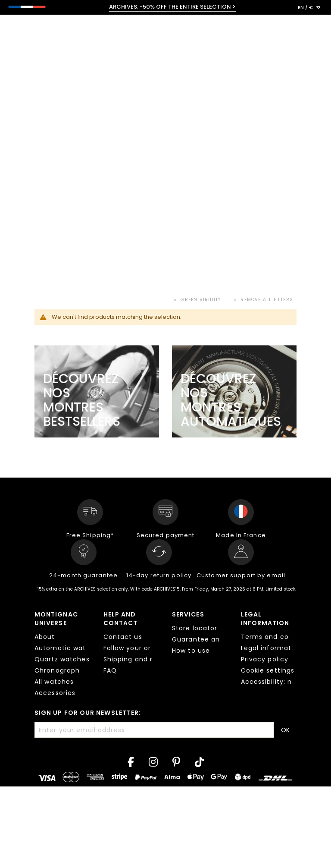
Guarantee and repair (209, 639)
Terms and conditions (279, 637)
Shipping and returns (139, 659)
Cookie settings (268, 670)
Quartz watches (62, 659)
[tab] (62, 655)
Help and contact (121, 619)
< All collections (48, 67)
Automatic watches (69, 648)
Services (188, 614)
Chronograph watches (73, 670)
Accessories (55, 693)
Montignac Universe (56, 619)
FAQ (110, 670)
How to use (191, 651)
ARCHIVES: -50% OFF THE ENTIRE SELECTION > (172, 7)
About (45, 637)
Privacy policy (265, 659)
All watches (54, 682)
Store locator (195, 628)
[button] (309, 8)
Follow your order (133, 648)
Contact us (123, 637)
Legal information (265, 619)
